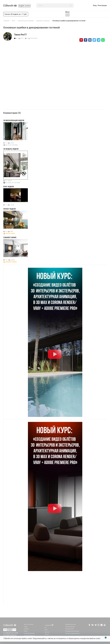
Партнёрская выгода (70, 627)
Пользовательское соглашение (72, 631)
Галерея (26, 631)
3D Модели (26, 629)
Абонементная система (70, 624)
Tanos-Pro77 (20, 35)
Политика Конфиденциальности (73, 633)
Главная (26, 627)
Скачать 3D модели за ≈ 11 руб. (16, 14)
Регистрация (102, 5)
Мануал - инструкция (29, 624)
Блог (46, 628)
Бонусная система (69, 629)
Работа (46, 630)
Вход (95, 5)
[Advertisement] (55, 589)
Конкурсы (47, 632)
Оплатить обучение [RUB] (29, 633)
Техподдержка (48, 625)
